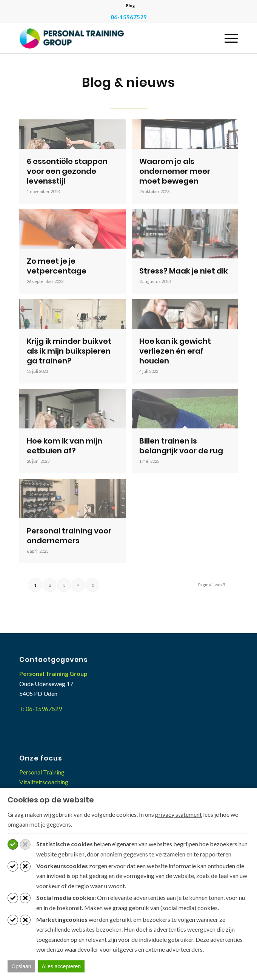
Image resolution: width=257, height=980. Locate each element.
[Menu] (227, 38)
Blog (130, 5)
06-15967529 (129, 17)
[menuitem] (130, 6)
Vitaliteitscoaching (44, 782)
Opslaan (21, 966)
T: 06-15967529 (41, 709)
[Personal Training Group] (107, 38)
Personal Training (42, 772)
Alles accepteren (62, 966)
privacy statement (179, 814)
